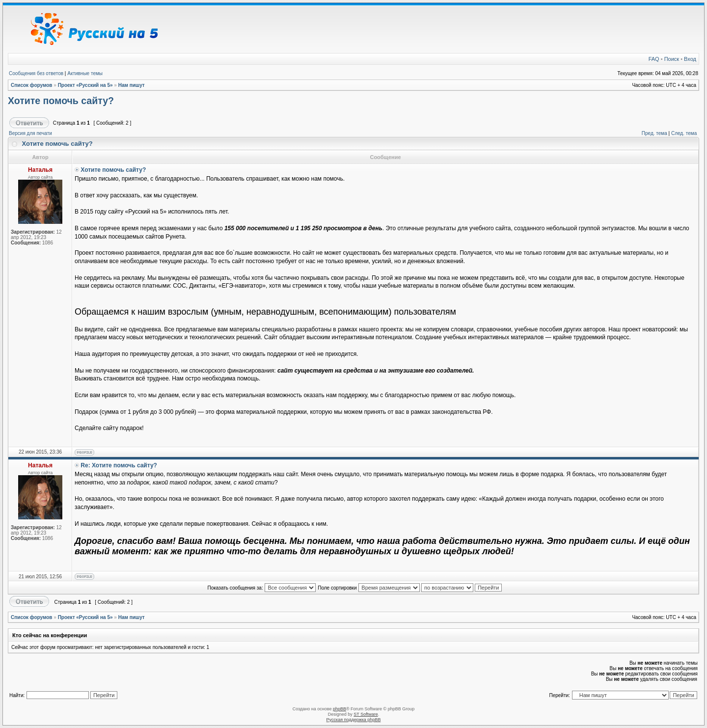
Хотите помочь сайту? (61, 101)
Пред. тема (654, 133)
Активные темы (85, 73)
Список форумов (32, 85)
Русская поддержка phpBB (354, 720)
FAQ (654, 59)
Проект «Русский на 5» (85, 85)
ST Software (366, 714)
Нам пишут (132, 85)
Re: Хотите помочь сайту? (119, 465)
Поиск (672, 59)
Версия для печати (30, 133)
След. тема (684, 133)
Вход (690, 59)
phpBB (340, 709)
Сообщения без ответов (36, 73)
